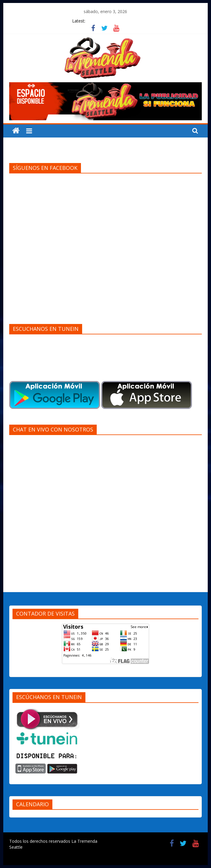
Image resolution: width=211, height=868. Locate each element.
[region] (105, 101)
